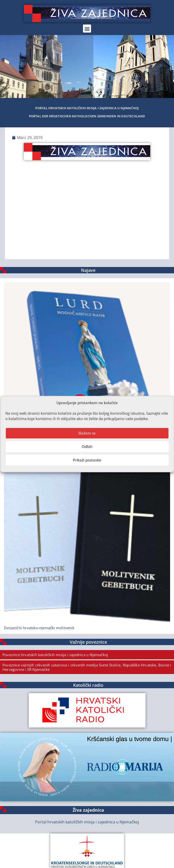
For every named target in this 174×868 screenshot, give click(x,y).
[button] (87, 29)
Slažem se (87, 433)
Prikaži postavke (87, 460)
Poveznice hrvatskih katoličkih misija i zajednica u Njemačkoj (55, 655)
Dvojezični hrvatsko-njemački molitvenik (39, 628)
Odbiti (87, 446)
